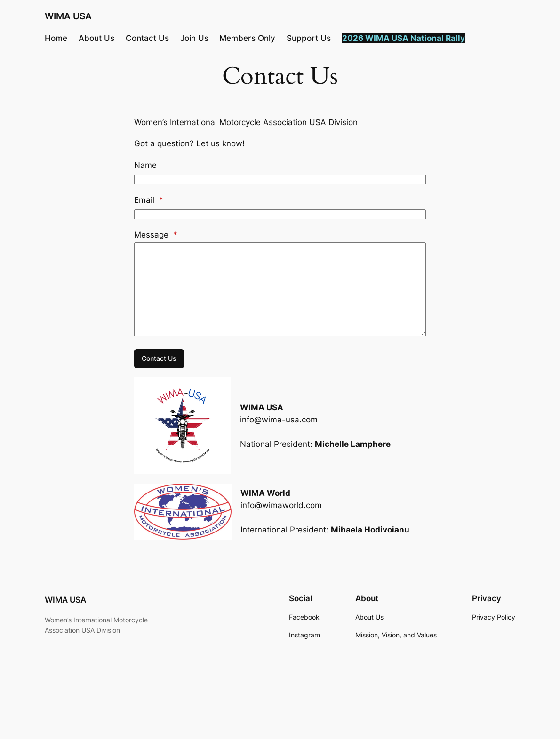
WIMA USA (68, 16)
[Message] (280, 289)
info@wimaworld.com (281, 505)
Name (145, 165)
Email (149, 200)
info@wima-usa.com (279, 420)
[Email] (280, 214)
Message (156, 235)
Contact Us (159, 358)
